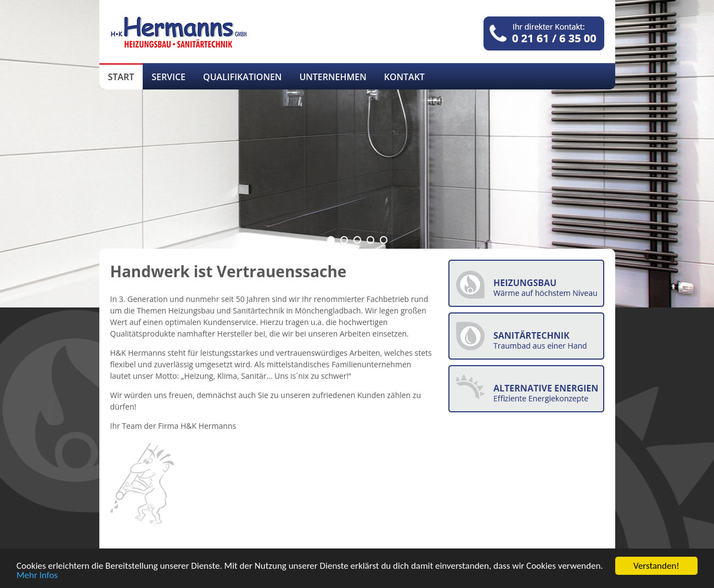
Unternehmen (333, 77)
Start (121, 77)
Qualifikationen (242, 77)
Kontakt (404, 77)
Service (168, 77)
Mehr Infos (37, 576)
